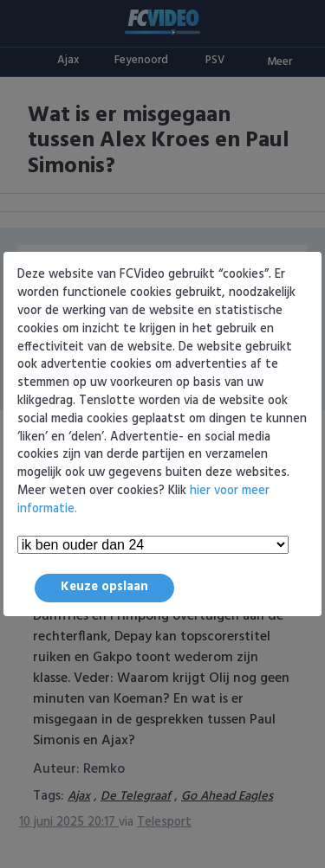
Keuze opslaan (104, 587)
